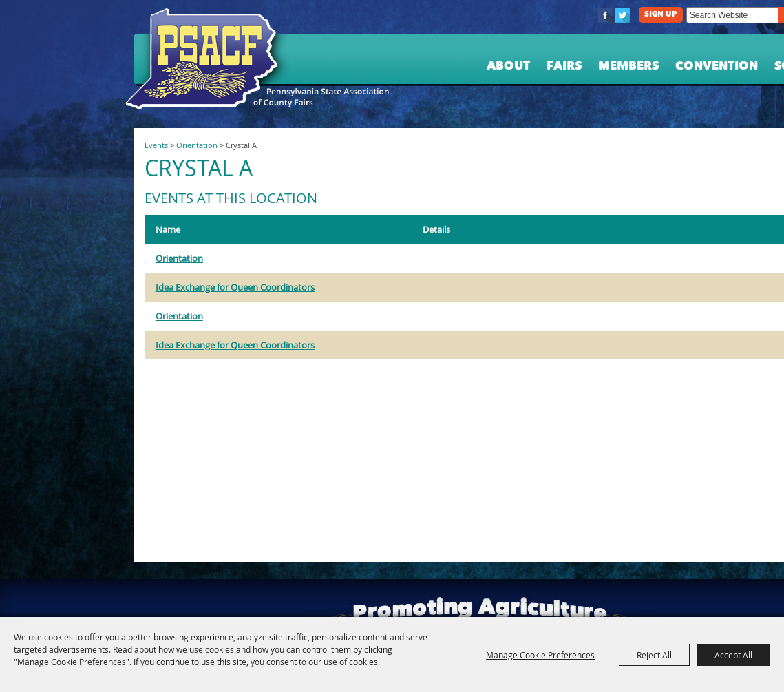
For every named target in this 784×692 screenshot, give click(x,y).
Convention (717, 66)
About (508, 66)
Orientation (197, 145)
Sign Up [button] (661, 15)
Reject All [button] (654, 655)
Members (628, 66)
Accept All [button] (733, 655)
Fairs (564, 66)
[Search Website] (732, 15)
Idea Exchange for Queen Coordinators (235, 287)
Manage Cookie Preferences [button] (540, 655)
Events (156, 145)
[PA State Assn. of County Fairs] (207, 59)
